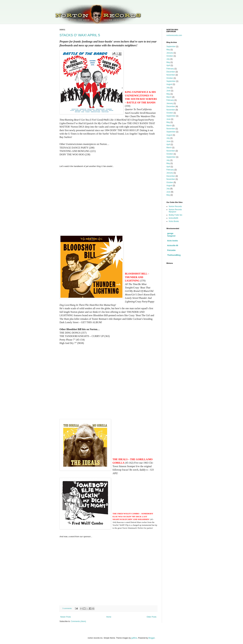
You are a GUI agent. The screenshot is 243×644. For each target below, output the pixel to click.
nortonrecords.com (174, 35)
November (171, 75)
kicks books (173, 241)
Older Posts (151, 617)
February (170, 69)
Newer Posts (66, 617)
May (168, 50)
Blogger (152, 638)
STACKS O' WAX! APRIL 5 (80, 35)
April (168, 65)
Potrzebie (171, 250)
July (168, 59)
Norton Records (175, 206)
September (171, 46)
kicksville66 (173, 218)
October (170, 56)
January (170, 53)
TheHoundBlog (174, 255)
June (168, 91)
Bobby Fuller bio (176, 215)
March (169, 97)
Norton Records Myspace (175, 211)
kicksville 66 (173, 246)
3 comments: (67, 608)
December (171, 72)
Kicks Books (174, 221)
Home (109, 617)
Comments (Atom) (78, 621)
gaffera (134, 638)
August (169, 84)
